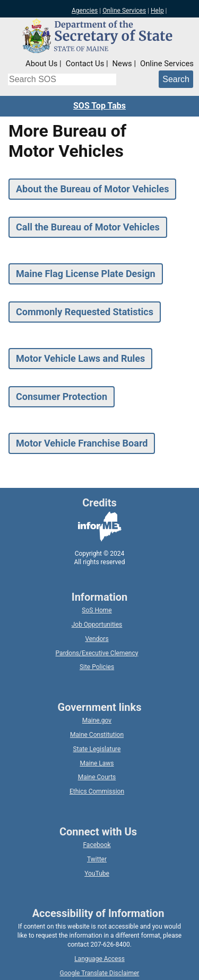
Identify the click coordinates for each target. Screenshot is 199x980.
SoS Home (97, 610)
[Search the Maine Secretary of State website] (62, 79)
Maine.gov (97, 720)
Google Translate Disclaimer (100, 973)
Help (157, 11)
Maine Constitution (97, 735)
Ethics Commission (97, 791)
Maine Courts (97, 777)
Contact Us (85, 64)
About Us (41, 64)
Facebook (97, 845)
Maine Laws (97, 763)
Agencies (85, 11)
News (122, 64)
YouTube (97, 874)
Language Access (99, 959)
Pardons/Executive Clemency (97, 653)
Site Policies (97, 667)
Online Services (124, 11)
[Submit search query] (176, 79)
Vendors (97, 639)
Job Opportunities (97, 625)
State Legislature (97, 749)
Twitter (97, 859)
